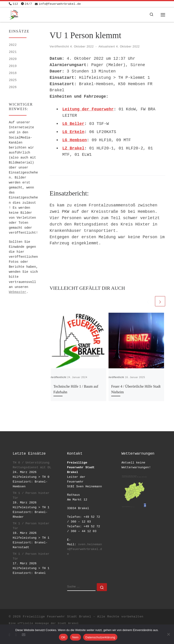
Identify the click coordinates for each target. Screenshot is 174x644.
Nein (75, 637)
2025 (13, 80)
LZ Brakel (73, 148)
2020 (13, 59)
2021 (13, 52)
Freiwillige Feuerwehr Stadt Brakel (57, 617)
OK (63, 637)
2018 (13, 73)
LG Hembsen (75, 140)
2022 (13, 45)
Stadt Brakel (68, 623)
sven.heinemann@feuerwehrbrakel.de (85, 549)
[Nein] (168, 634)
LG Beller (73, 124)
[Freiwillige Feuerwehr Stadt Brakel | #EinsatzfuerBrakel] (14, 14)
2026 (13, 87)
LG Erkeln (73, 132)
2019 (13, 66)
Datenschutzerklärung (100, 637)
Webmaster (18, 292)
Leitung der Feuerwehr (88, 109)
